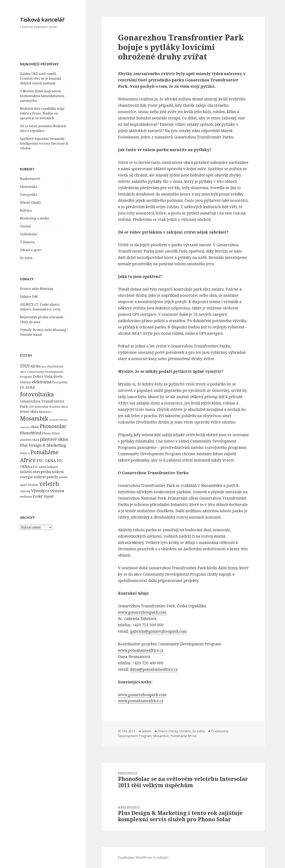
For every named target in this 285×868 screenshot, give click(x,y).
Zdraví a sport (31, 250)
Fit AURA (27, 387)
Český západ (43, 496)
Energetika (28, 195)
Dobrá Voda (43, 376)
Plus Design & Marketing (43, 445)
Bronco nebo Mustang (37, 289)
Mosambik (34, 418)
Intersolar (42, 407)
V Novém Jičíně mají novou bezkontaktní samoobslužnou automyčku (42, 96)
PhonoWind (31, 433)
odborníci (25, 427)
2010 (25, 366)
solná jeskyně (48, 467)
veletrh (49, 484)
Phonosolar (53, 426)
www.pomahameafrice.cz (141, 650)
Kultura (26, 210)
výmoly (25, 491)
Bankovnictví (30, 179)
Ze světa (26, 258)
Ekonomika (29, 187)
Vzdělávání (28, 234)
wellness (26, 496)
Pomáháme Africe (183, 736)
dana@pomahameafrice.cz (154, 669)
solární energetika (36, 472)
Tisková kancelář (42, 20)
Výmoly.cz (40, 491)
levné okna (29, 412)
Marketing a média (35, 218)
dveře (58, 376)
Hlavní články (30, 202)
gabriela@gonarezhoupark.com (158, 631)
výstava (57, 491)
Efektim (26, 382)
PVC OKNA (46, 461)
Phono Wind (51, 433)
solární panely (46, 477)
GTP (31, 407)
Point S (25, 453)
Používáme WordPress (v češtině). (143, 858)
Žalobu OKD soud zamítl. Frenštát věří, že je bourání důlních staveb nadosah (40, 78)
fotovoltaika (37, 394)
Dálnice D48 (29, 297)
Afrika (36, 366)
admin (147, 731)
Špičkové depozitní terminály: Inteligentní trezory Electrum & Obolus (44, 143)
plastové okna (54, 439)
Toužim (33, 485)
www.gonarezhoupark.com (142, 612)
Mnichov (45, 412)
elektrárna (42, 382)
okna (35, 427)
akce (44, 367)
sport (24, 485)
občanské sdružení (58, 420)
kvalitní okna (59, 407)
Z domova (27, 242)
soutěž (63, 477)
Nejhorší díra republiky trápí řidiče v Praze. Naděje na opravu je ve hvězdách (42, 113)
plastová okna (30, 440)
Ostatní (25, 226)
